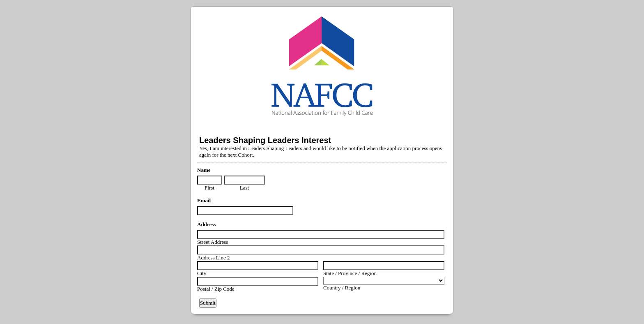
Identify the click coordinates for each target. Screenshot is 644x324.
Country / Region (342, 288)
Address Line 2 (213, 258)
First (209, 188)
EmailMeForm (322, 66)
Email (204, 200)
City (202, 273)
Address (206, 224)
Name (204, 170)
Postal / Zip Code (216, 289)
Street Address (213, 242)
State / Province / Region (350, 273)
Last (244, 188)
